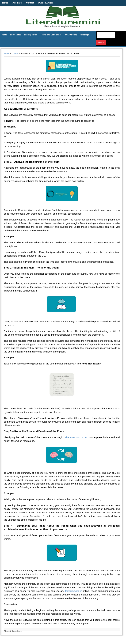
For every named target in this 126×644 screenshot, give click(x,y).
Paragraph (85, 35)
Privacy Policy (70, 35)
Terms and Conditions (51, 35)
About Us (17, 3)
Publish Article (46, 3)
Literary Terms (31, 35)
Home (5, 3)
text (67, 591)
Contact (30, 3)
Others (15, 54)
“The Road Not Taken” (76, 437)
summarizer (75, 591)
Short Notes (15, 35)
